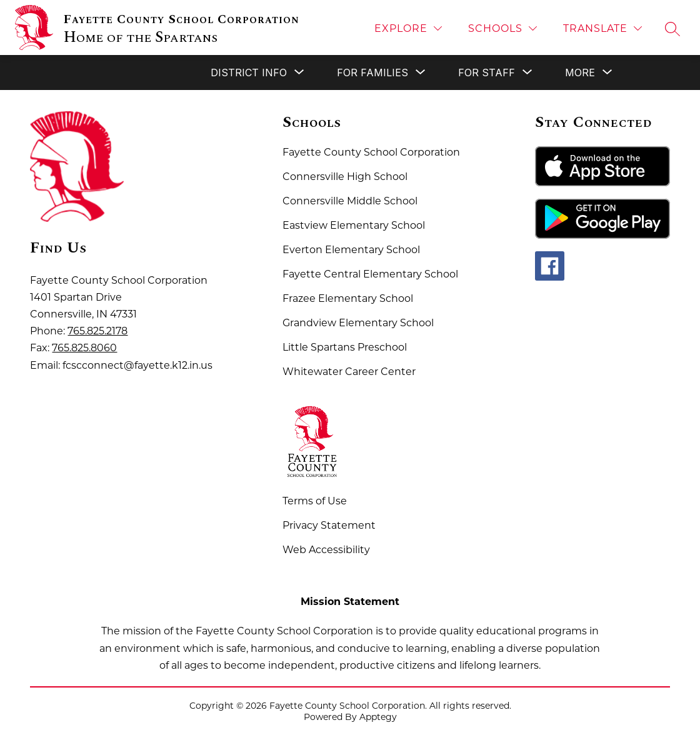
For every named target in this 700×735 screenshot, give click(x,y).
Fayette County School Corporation (371, 152)
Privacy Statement (329, 525)
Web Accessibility (326, 550)
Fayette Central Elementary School (370, 274)
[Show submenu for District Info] (249, 72)
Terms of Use (315, 501)
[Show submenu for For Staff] (487, 72)
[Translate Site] (602, 28)
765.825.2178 (97, 331)
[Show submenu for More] (580, 72)
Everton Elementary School (351, 250)
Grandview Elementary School (358, 323)
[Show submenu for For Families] (372, 72)
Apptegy (378, 717)
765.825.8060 (84, 348)
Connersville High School (345, 177)
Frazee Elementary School (348, 298)
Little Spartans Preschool (345, 347)
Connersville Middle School (350, 201)
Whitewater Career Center (349, 372)
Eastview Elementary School (354, 225)
